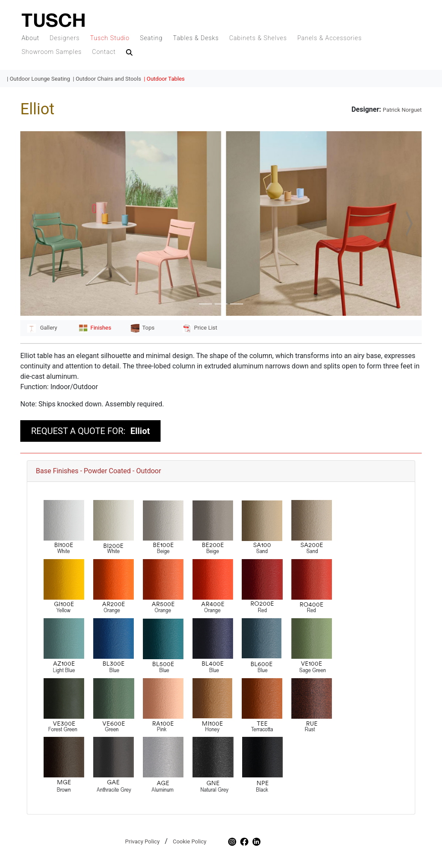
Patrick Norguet (402, 110)
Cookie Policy (189, 841)
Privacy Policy (142, 841)
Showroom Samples (52, 52)
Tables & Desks (196, 38)
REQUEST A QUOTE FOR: (90, 431)
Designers (65, 38)
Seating (151, 38)
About (30, 38)
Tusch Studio (110, 38)
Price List (200, 328)
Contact (104, 52)
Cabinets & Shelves (258, 38)
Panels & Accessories (330, 38)
